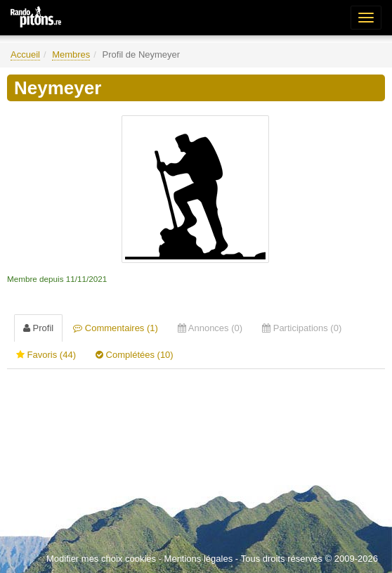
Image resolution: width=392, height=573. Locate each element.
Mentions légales (199, 559)
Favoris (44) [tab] (46, 355)
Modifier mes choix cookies (101, 559)
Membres (71, 54)
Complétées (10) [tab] (135, 355)
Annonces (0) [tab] (210, 328)
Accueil (25, 54)
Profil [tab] (38, 328)
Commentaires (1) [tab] (116, 328)
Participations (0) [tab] (302, 328)
